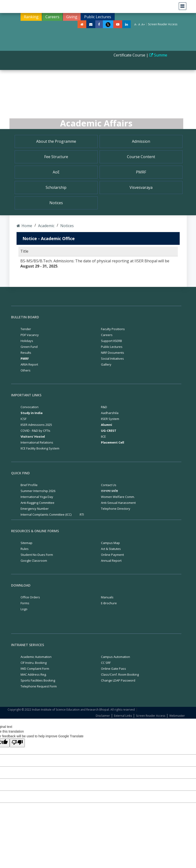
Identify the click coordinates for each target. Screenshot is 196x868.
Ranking (31, 17)
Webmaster (177, 716)
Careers (52, 17)
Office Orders (30, 597)
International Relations (37, 442)
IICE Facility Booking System (40, 448)
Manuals (107, 597)
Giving (72, 17)
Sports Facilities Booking (38, 680)
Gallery (106, 364)
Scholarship (56, 187)
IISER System (110, 419)
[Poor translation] (17, 743)
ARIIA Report (29, 364)
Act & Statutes (111, 549)
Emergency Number (35, 509)
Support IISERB (111, 341)
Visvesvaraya (141, 187)
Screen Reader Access (163, 24)
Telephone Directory (116, 509)
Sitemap (26, 543)
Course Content (141, 157)
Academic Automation (36, 657)
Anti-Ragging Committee (37, 503)
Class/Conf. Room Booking (120, 674)
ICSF (24, 419)
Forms (25, 603)
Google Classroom (34, 561)
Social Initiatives (112, 358)
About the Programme (56, 141)
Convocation (30, 407)
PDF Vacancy (30, 335)
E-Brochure (109, 603)
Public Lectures (98, 17)
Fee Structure (56, 157)
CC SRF (106, 663)
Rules (25, 549)
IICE (103, 436)
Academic (46, 226)
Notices (56, 203)
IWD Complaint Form (35, 669)
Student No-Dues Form (37, 555)
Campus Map (110, 543)
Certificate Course (132, 55)
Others (26, 370)
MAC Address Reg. (34, 674)
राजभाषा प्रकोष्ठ (109, 491)
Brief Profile (29, 485)
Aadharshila (110, 413)
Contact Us (109, 485)
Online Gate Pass (113, 669)
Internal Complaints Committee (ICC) (46, 514)
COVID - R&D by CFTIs (35, 431)
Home (24, 226)
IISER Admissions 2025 (36, 425)
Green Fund (29, 347)
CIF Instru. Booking (34, 663)
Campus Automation (115, 657)
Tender (26, 329)
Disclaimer (103, 716)
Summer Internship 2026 (38, 491)
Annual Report (111, 561)
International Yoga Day (37, 497)
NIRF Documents (113, 353)
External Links (123, 716)
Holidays (27, 341)
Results (26, 353)
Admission (141, 141)
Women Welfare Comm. (118, 497)
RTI (82, 514)
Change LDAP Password (118, 680)
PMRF (141, 172)
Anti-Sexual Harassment (118, 503)
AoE (56, 172)
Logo (24, 609)
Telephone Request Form (39, 686)
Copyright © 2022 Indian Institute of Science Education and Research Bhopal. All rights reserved (71, 710)
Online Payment (112, 555)
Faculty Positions (113, 329)
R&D (104, 407)
